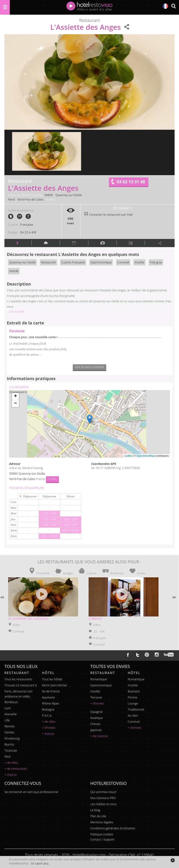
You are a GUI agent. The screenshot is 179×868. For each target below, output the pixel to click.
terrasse (96, 697)
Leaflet (128, 456)
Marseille (10, 714)
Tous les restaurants (18, 679)
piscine (133, 697)
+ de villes (11, 762)
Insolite (139, 262)
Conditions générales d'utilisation (113, 828)
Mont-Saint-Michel (54, 685)
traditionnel (136, 709)
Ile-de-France (51, 691)
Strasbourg (12, 738)
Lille (7, 720)
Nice (7, 756)
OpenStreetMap (146, 456)
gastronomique (101, 685)
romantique (98, 679)
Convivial (123, 262)
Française (27, 225)
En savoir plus (40, 863)
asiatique (96, 718)
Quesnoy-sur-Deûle (69, 195)
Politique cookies (102, 834)
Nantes (9, 732)
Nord (11, 199)
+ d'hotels (49, 728)
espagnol (96, 712)
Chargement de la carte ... (89, 424)
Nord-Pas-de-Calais (31, 199)
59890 (49, 195)
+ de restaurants (16, 769)
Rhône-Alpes (51, 703)
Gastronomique (101, 262)
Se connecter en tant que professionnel (31, 792)
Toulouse (11, 750)
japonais (96, 730)
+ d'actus (10, 775)
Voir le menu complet (90, 367)
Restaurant (48, 262)
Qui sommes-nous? (103, 792)
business (134, 691)
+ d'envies (97, 703)
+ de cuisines (99, 736)
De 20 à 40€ (28, 232)
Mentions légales (102, 822)
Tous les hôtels (52, 679)
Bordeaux (11, 702)
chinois (95, 724)
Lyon (8, 708)
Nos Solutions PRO (103, 798)
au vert (133, 715)
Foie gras (156, 262)
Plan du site (98, 816)
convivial (134, 722)
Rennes (9, 726)
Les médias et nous (103, 804)
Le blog (95, 810)
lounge (133, 703)
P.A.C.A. (47, 715)
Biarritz (9, 744)
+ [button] (15, 396)
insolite (95, 691)
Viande (14, 271)
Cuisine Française (73, 262)
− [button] (15, 404)
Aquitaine (48, 697)
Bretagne (48, 709)
